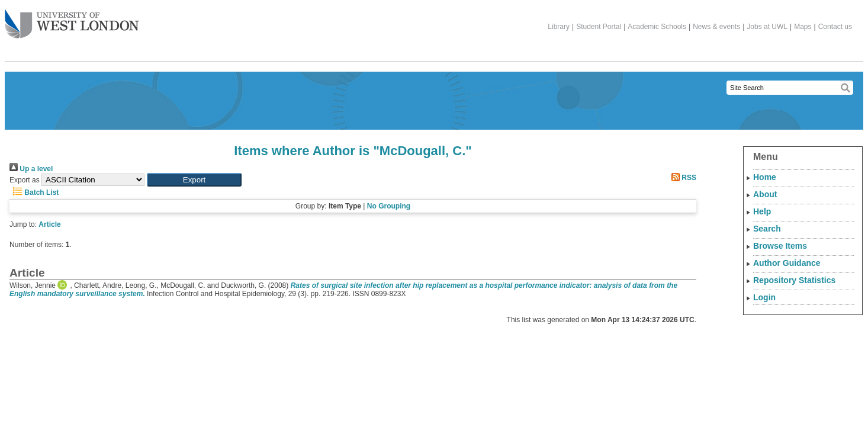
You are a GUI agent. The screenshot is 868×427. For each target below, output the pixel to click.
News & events (716, 27)
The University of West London (72, 20)
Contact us (835, 27)
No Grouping (389, 206)
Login (764, 297)
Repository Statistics (794, 280)
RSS (682, 178)
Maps (803, 27)
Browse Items (780, 246)
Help (762, 211)
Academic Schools (657, 27)
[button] (194, 180)
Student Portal (599, 27)
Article (49, 224)
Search (767, 229)
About (765, 194)
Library (559, 27)
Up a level (31, 169)
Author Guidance (787, 263)
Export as (25, 180)
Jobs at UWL (767, 27)
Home (765, 177)
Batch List (34, 192)
